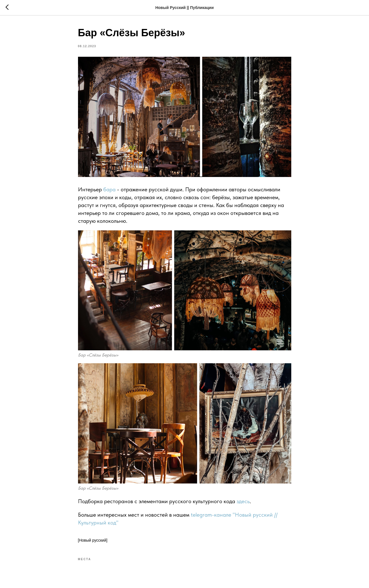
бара (110, 189)
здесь (243, 501)
